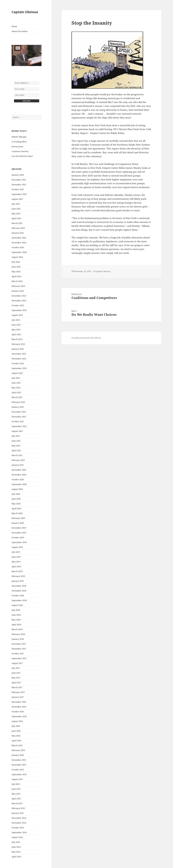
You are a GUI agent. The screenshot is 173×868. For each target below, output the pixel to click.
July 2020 (16, 494)
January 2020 (18, 523)
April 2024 (16, 276)
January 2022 (18, 407)
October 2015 (18, 770)
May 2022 (16, 388)
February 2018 (18, 634)
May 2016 (16, 736)
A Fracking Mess (19, 142)
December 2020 (19, 470)
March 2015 (17, 803)
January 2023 (18, 349)
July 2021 (16, 436)
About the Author (20, 31)
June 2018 (16, 615)
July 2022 (16, 378)
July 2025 (16, 204)
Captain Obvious (25, 12)
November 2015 (19, 765)
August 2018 (17, 605)
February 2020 (18, 518)
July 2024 (16, 262)
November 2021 (19, 417)
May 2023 (16, 330)
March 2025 (17, 223)
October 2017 (18, 654)
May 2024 (16, 272)
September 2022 (19, 368)
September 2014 (19, 832)
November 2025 (19, 185)
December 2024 (19, 238)
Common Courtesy (20, 151)
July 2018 (16, 610)
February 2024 (18, 286)
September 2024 (19, 252)
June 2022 (16, 383)
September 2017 (19, 658)
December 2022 (19, 354)
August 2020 (17, 489)
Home (14, 26)
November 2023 (19, 301)
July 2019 (16, 552)
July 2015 (16, 784)
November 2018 (19, 591)
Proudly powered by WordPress (86, 338)
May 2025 (16, 214)
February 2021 (18, 460)
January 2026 (18, 175)
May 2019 (16, 562)
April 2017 (16, 683)
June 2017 (16, 673)
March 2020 (17, 513)
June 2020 (16, 499)
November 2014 (19, 823)
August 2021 (17, 431)
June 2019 (16, 557)
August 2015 (17, 779)
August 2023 (17, 315)
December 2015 (19, 760)
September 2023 (19, 310)
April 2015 (16, 799)
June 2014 (16, 847)
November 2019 (19, 533)
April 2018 (16, 625)
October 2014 (18, 828)
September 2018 (19, 600)
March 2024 (17, 281)
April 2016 (16, 741)
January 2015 (18, 813)
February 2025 (18, 228)
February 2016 (18, 750)
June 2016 (16, 731)
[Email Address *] (27, 83)
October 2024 (18, 247)
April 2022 (16, 392)
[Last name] (27, 95)
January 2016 (18, 755)
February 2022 (18, 402)
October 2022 (18, 363)
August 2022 (17, 373)
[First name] (27, 89)
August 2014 (17, 837)
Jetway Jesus (17, 146)
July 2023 (16, 320)
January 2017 (18, 697)
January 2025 (18, 233)
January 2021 (18, 465)
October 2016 (18, 712)
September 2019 (19, 542)
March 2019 (17, 571)
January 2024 (18, 291)
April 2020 (16, 509)
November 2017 (19, 649)
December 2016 (19, 702)
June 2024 (16, 267)
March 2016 (17, 745)
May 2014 (16, 852)
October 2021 (18, 421)
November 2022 (19, 359)
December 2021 (19, 412)
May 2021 (16, 446)
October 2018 (18, 596)
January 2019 (18, 581)
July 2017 (16, 668)
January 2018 (18, 639)
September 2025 (19, 194)
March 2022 (17, 397)
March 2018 (17, 629)
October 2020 (18, 480)
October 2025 (18, 189)
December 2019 (19, 528)
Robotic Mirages (19, 137)
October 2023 (18, 305)
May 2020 (16, 504)
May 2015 (16, 794)
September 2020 (19, 484)
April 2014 (16, 857)
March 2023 (17, 339)
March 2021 (17, 455)
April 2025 (16, 218)
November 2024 (19, 243)
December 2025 (19, 180)
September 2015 (19, 774)
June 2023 (16, 325)
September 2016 (19, 716)
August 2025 (17, 199)
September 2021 (19, 426)
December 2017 (19, 644)
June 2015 (16, 789)
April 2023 (16, 334)
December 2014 (19, 818)
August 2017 (17, 663)
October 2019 (18, 538)
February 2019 (18, 576)
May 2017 (16, 678)
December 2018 (19, 586)
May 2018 (16, 620)
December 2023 (19, 296)
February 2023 (18, 344)
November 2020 (19, 475)
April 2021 (16, 450)
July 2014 (16, 842)
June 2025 (16, 209)
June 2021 (16, 441)
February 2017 (18, 692)
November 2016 (19, 707)
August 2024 (17, 257)
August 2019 (17, 547)
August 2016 (17, 721)
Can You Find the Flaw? (22, 156)
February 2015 (18, 808)
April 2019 (16, 567)
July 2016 (16, 726)
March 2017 (17, 687)
